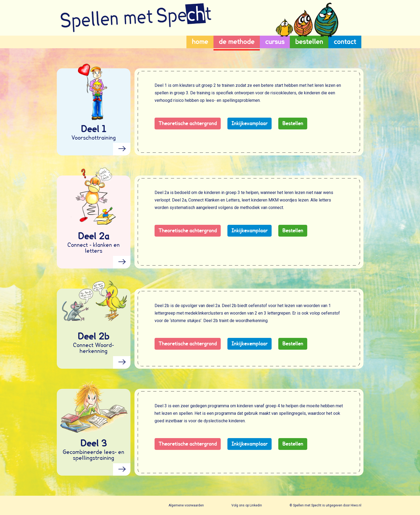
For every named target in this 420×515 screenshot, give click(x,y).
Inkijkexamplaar (250, 123)
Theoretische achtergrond (188, 123)
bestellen (309, 42)
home (200, 42)
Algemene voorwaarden (187, 505)
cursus (275, 42)
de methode (237, 42)
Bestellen (293, 123)
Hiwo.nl (356, 505)
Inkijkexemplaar (250, 344)
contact (345, 42)
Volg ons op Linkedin (247, 505)
